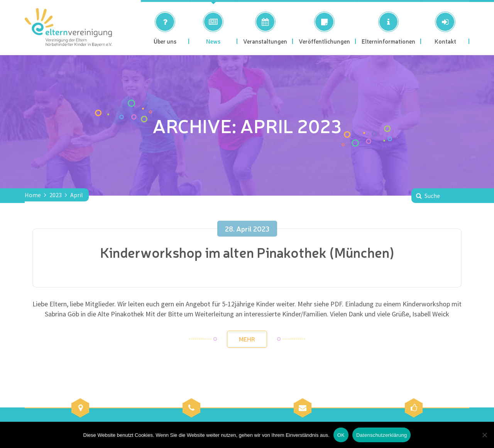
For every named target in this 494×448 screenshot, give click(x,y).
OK (341, 435)
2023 (56, 195)
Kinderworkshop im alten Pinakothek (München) (247, 252)
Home (33, 195)
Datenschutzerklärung (381, 435)
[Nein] (484, 435)
